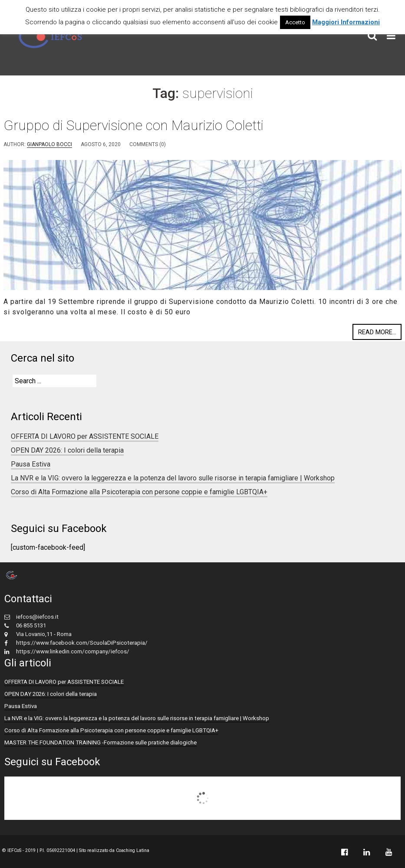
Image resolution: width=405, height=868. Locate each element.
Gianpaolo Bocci (49, 144)
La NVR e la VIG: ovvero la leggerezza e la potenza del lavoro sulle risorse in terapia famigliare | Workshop (173, 478)
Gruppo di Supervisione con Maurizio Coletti (133, 125)
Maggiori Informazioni (346, 22)
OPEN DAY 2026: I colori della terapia (67, 450)
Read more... (377, 332)
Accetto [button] (295, 22)
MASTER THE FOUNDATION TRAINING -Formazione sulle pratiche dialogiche (100, 742)
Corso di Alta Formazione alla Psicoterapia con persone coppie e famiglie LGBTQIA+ (139, 492)
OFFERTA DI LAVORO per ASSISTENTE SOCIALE (85, 436)
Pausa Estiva (31, 464)
